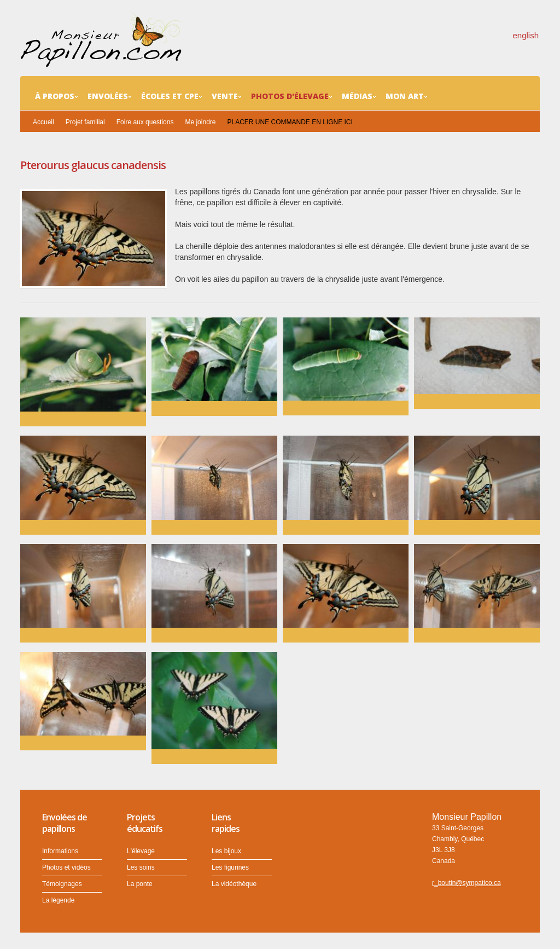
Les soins (141, 867)
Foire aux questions (145, 122)
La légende (58, 900)
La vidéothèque (234, 884)
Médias (359, 96)
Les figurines (230, 867)
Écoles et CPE (171, 96)
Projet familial (85, 122)
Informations (60, 851)
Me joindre (200, 122)
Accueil (43, 122)
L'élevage (141, 851)
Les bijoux (226, 851)
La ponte (140, 884)
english (526, 35)
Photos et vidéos (66, 867)
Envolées (109, 96)
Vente (226, 96)
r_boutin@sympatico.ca (466, 883)
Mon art (406, 96)
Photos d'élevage (291, 96)
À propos (56, 96)
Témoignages (62, 884)
